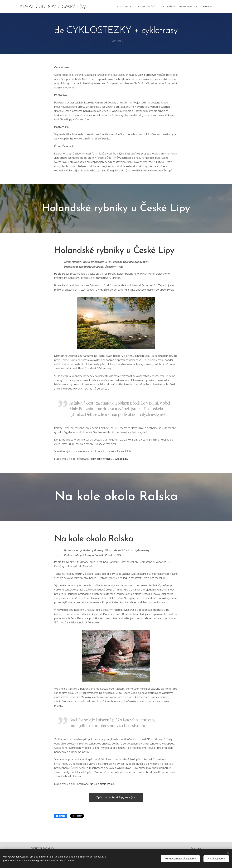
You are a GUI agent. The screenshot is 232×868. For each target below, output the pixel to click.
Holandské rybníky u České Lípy (109, 459)
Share (60, 816)
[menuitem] (110, 7)
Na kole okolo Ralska (102, 784)
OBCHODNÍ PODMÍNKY (42, 848)
